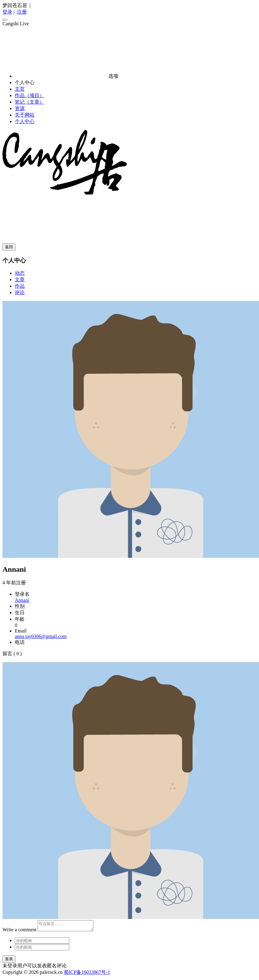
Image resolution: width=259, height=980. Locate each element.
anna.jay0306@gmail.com (41, 636)
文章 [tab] (20, 280)
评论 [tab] (20, 292)
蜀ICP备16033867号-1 (87, 974)
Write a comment (19, 931)
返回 (9, 247)
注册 (22, 12)
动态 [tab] (20, 273)
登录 (7, 12)
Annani (22, 600)
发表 (9, 961)
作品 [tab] (20, 286)
